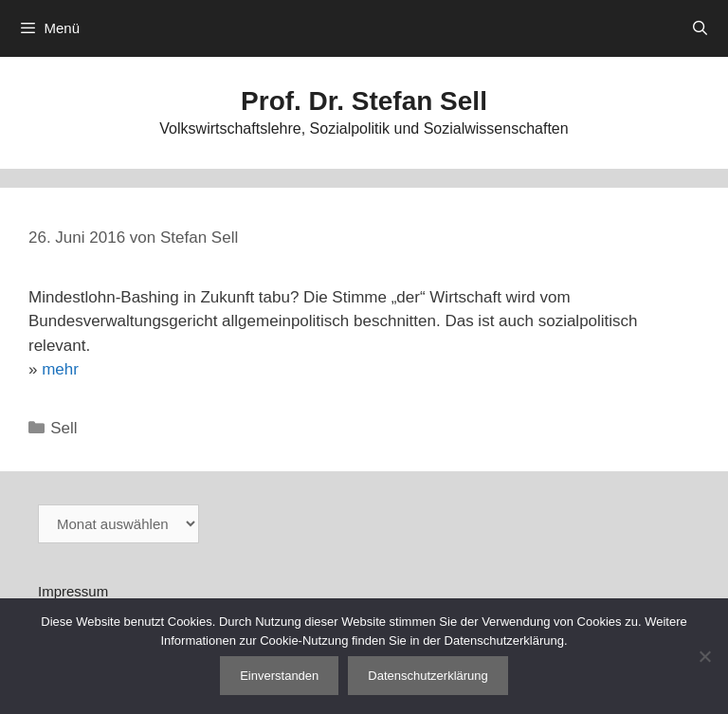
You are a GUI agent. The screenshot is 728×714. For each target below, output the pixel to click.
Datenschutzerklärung (428, 676)
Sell (64, 428)
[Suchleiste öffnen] (700, 28)
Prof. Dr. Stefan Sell (364, 101)
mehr (60, 369)
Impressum (73, 591)
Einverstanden (279, 676)
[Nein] (704, 656)
